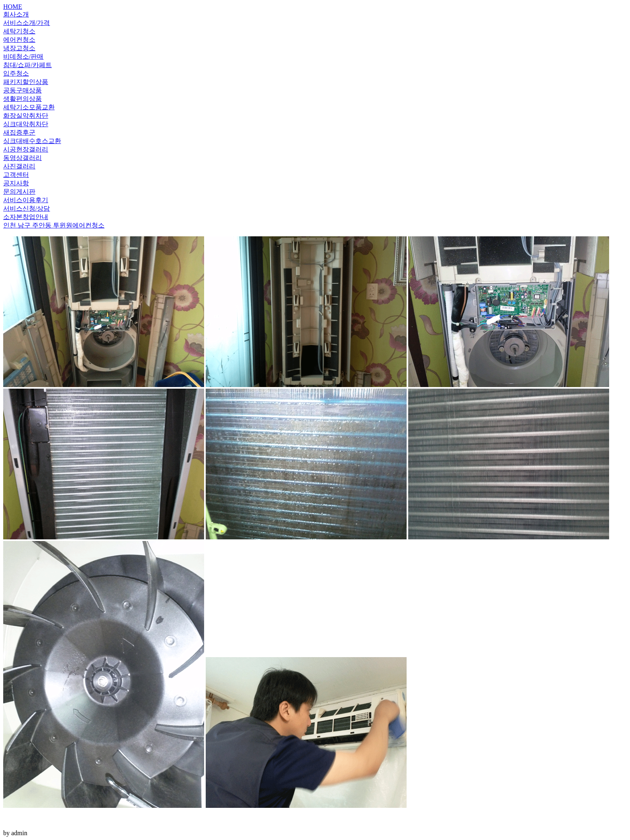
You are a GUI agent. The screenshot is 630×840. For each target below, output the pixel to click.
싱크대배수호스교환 (32, 141)
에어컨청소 (19, 40)
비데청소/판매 (23, 56)
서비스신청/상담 (27, 208)
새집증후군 (19, 132)
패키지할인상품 (26, 82)
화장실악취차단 (26, 116)
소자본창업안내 (26, 217)
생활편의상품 (22, 99)
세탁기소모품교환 (29, 107)
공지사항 (16, 183)
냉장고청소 (19, 48)
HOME (13, 7)
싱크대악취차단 (26, 124)
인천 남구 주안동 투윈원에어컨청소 (54, 225)
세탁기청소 (19, 31)
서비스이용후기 (26, 200)
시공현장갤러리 (26, 149)
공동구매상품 (22, 90)
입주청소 (16, 73)
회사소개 (16, 14)
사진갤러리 (19, 166)
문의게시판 (19, 192)
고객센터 (16, 175)
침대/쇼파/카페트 (28, 65)
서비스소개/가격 (27, 23)
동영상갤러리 (22, 158)
